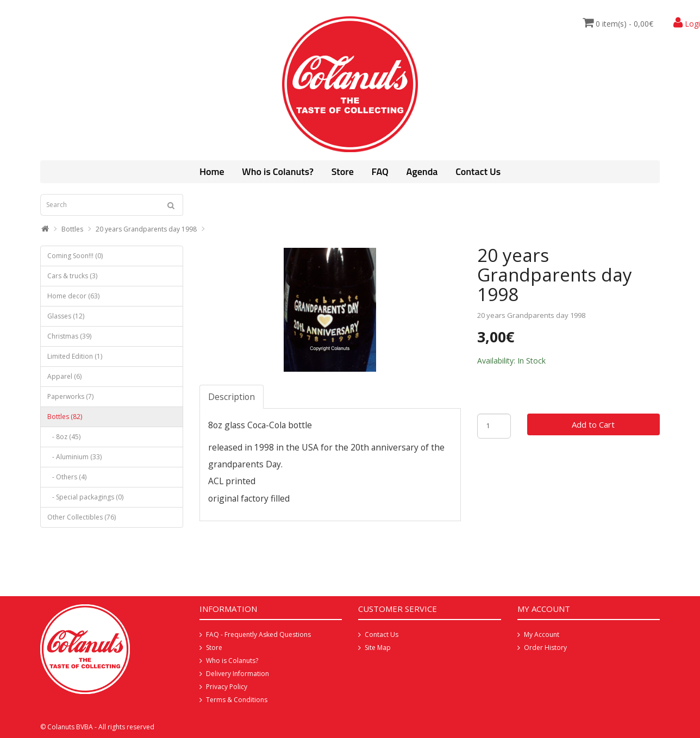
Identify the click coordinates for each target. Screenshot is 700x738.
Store (343, 171)
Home (212, 171)
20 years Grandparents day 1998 (146, 229)
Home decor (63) (73, 296)
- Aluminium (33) (74, 457)
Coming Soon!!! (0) (75, 256)
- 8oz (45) (64, 437)
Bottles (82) (65, 417)
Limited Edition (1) (75, 356)
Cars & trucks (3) (72, 276)
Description (232, 397)
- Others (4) (67, 477)
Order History (545, 648)
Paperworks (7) (70, 396)
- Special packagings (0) (85, 497)
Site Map (378, 648)
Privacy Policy (227, 687)
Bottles (72, 229)
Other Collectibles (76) (82, 517)
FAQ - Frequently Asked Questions (258, 634)
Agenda (422, 171)
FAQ (380, 171)
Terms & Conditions (237, 700)
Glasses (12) (66, 316)
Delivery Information (237, 674)
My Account (542, 634)
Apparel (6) (64, 376)
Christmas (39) (69, 336)
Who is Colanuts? (278, 171)
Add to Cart (593, 424)
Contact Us (478, 171)
